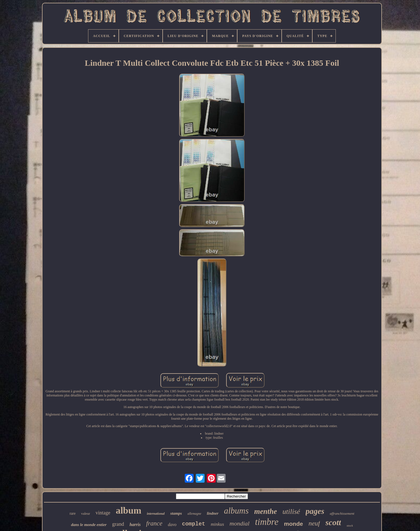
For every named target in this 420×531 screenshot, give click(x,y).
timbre (267, 522)
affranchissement (342, 513)
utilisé (291, 512)
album (129, 510)
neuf (314, 523)
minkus (217, 524)
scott (333, 522)
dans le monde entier (89, 525)
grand (118, 524)
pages (315, 511)
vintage (103, 513)
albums (236, 511)
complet (194, 524)
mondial (239, 523)
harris (135, 525)
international (156, 514)
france (154, 523)
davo (172, 525)
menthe (266, 511)
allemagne (194, 514)
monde (293, 524)
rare (73, 513)
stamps (176, 513)
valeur (86, 513)
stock (350, 525)
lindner (213, 513)
